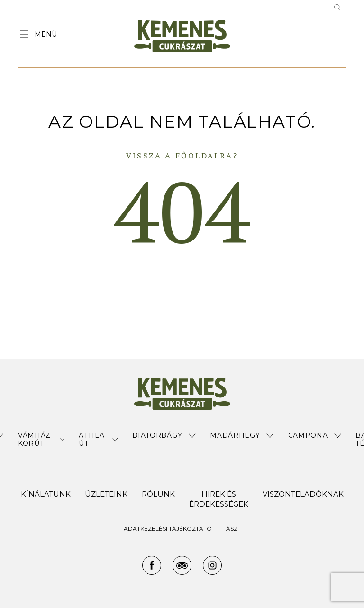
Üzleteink (106, 494)
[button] (41, 440)
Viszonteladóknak (303, 494)
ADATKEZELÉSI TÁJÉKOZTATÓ (168, 529)
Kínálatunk (46, 494)
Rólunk (158, 494)
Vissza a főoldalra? (182, 156)
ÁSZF (233, 529)
